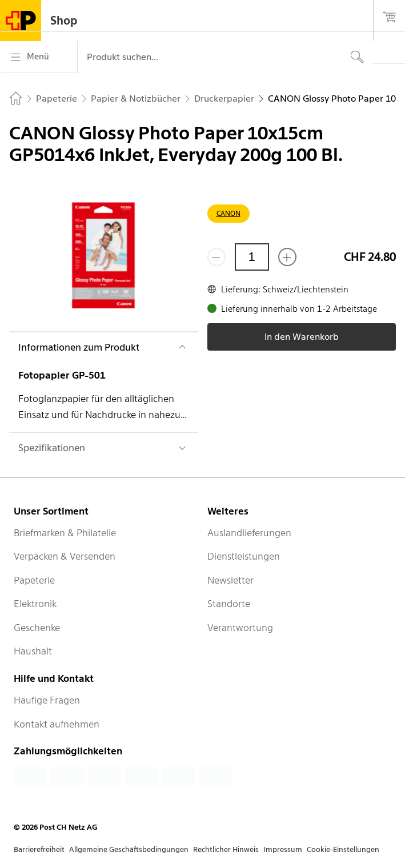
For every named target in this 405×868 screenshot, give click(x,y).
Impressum (283, 849)
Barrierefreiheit (39, 849)
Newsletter (230, 580)
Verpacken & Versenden (65, 556)
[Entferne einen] (216, 257)
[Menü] (39, 57)
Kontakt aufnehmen (57, 724)
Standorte (229, 604)
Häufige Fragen (47, 700)
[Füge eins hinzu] (287, 257)
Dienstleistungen (244, 556)
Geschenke (37, 628)
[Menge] (252, 257)
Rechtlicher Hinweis (226, 849)
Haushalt (33, 651)
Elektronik (35, 604)
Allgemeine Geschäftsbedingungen (129, 849)
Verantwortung (240, 628)
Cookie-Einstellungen (343, 849)
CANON (228, 213)
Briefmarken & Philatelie (65, 533)
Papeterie (34, 580)
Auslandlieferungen (249, 533)
